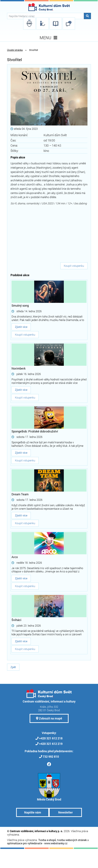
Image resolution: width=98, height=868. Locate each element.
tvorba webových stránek (72, 840)
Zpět (13, 667)
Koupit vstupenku (74, 266)
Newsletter (65, 812)
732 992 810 (51, 757)
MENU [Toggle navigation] (49, 38)
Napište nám (33, 812)
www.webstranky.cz (56, 843)
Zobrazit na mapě (49, 718)
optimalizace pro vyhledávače (25, 843)
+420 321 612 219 (51, 744)
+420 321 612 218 (51, 738)
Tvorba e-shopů (47, 840)
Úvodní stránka (15, 50)
